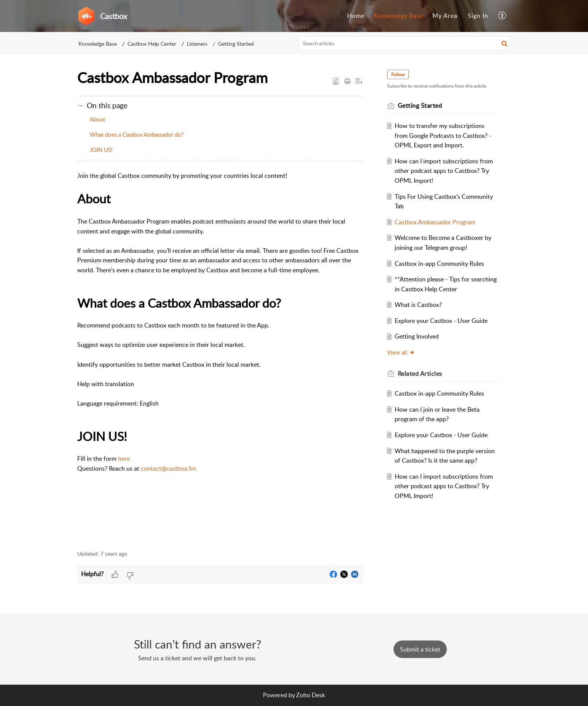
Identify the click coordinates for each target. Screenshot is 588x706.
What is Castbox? (418, 305)
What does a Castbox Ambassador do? (137, 134)
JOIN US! (101, 150)
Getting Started (236, 44)
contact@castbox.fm (168, 468)
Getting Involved (417, 336)
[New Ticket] (420, 649)
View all (401, 352)
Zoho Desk (311, 695)
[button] (503, 16)
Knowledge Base (398, 16)
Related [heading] (420, 374)
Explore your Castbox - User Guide (441, 321)
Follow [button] (398, 74)
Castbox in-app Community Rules (439, 264)
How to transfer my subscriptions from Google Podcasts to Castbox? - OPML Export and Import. (443, 135)
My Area (445, 16)
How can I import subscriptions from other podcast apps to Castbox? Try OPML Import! (444, 171)
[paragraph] (220, 356)
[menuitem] (356, 16)
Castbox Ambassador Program (435, 222)
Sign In (478, 16)
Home (356, 16)
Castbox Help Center (152, 44)
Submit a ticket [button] (420, 649)
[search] (405, 43)
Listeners (197, 44)
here (124, 458)
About (97, 119)
